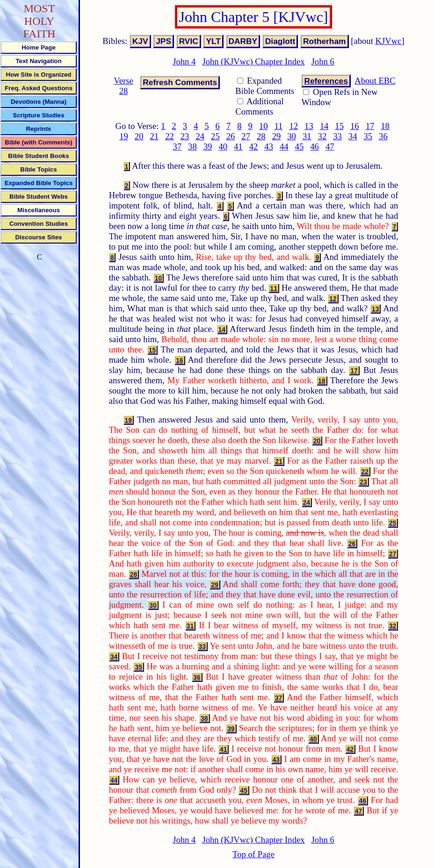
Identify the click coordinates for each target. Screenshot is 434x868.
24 (200, 136)
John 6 (323, 61)
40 (223, 147)
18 (385, 126)
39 (208, 147)
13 (309, 126)
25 (215, 136)
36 (383, 136)
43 (269, 147)
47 (330, 147)
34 (353, 136)
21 (155, 136)
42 (254, 147)
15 (339, 126)
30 (292, 136)
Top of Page (253, 854)
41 (238, 147)
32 (322, 136)
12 (293, 126)
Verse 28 (123, 86)
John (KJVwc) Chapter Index (253, 61)
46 (315, 147)
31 (307, 136)
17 (370, 126)
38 (192, 147)
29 (277, 136)
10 (264, 126)
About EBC (375, 81)
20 (139, 136)
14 (324, 126)
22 (170, 136)
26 (231, 136)
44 (284, 147)
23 (185, 136)
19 (124, 136)
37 (177, 147)
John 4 (184, 61)
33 (337, 136)
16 (355, 126)
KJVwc (389, 41)
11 (278, 126)
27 (246, 136)
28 (261, 136)
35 (368, 136)
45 (300, 147)
